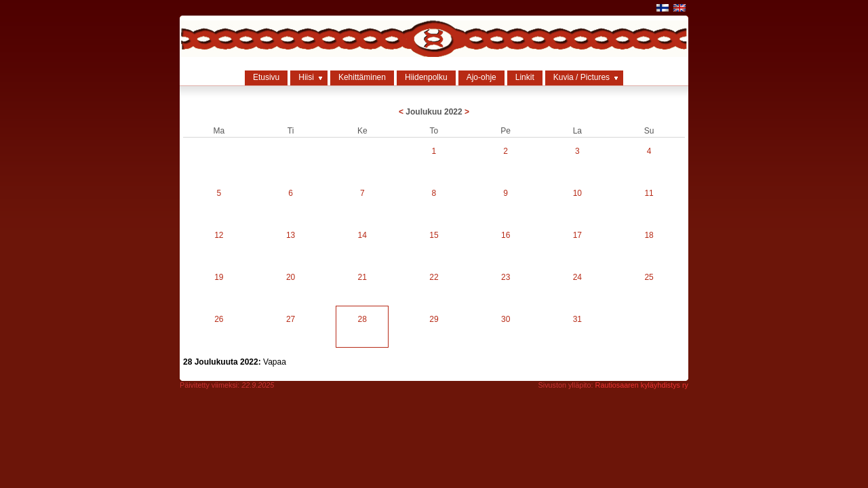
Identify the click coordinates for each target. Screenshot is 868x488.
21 (362, 277)
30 (506, 319)
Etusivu (266, 77)
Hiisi (306, 77)
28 (362, 319)
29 (434, 319)
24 (577, 277)
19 (219, 277)
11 (649, 193)
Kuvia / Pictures (581, 77)
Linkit (525, 77)
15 (434, 235)
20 (291, 277)
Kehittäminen (362, 77)
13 (291, 235)
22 (434, 277)
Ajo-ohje (481, 77)
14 (362, 235)
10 (577, 193)
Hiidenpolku (426, 77)
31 (577, 319)
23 (506, 277)
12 (219, 235)
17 (577, 235)
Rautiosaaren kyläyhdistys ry (642, 385)
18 (649, 235)
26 (219, 319)
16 (506, 235)
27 (291, 319)
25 (649, 277)
